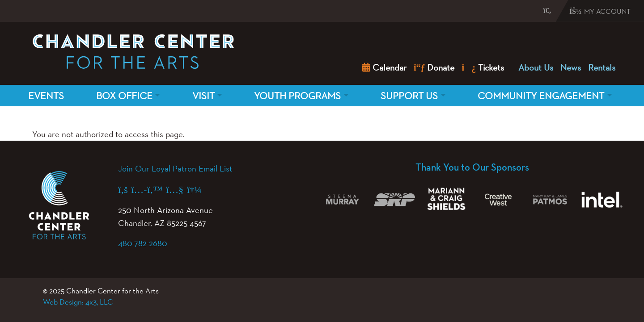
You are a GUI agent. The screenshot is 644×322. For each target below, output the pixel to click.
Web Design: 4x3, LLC (78, 302)
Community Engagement (541, 96)
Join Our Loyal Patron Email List (175, 168)
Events (46, 96)
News (571, 67)
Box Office (124, 96)
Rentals (602, 67)
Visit (203, 96)
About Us (536, 67)
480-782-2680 (143, 243)
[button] (539, 10)
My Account (600, 11)
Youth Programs (297, 96)
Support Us (409, 96)
